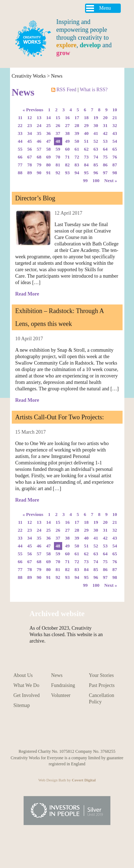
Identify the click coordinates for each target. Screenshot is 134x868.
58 (48, 149)
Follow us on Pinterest (59, 731)
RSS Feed (64, 90)
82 (67, 165)
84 (86, 165)
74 (96, 157)
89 (29, 173)
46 (39, 141)
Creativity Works (29, 76)
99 (85, 181)
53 (105, 141)
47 (48, 141)
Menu (105, 8)
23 (29, 125)
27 (67, 125)
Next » (111, 181)
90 (39, 173)
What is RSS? (94, 90)
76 (115, 157)
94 (77, 173)
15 (58, 118)
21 (115, 118)
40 (86, 133)
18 (86, 118)
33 (20, 133)
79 (39, 165)
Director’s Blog (35, 198)
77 (20, 165)
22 (20, 125)
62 (86, 149)
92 (58, 173)
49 (67, 141)
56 (29, 149)
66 (20, 157)
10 (115, 110)
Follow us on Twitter (91, 731)
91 (48, 173)
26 (58, 125)
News (57, 76)
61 (77, 149)
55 (20, 149)
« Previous (33, 110)
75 (105, 157)
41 (96, 133)
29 (86, 125)
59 (58, 149)
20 (105, 118)
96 (96, 173)
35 (39, 133)
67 (29, 157)
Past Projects (102, 685)
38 (67, 133)
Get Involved (27, 695)
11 (20, 118)
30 (96, 125)
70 (58, 157)
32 (115, 125)
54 (115, 141)
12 (29, 118)
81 (58, 165)
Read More (27, 294)
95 (86, 173)
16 (67, 118)
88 (20, 173)
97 (105, 173)
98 (115, 173)
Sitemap (22, 705)
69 (48, 157)
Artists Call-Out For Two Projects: (60, 417)
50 (77, 141)
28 (77, 125)
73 (86, 157)
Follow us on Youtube (27, 731)
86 (105, 165)
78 (29, 165)
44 (20, 141)
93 (67, 173)
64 (105, 149)
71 (67, 157)
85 (96, 165)
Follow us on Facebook (75, 731)
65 (115, 149)
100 (96, 181)
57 (39, 149)
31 (105, 125)
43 (115, 133)
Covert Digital (84, 780)
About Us (23, 675)
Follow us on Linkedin (107, 731)
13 (39, 118)
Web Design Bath (52, 780)
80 (48, 165)
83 (77, 165)
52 (96, 141)
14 (48, 118)
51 (86, 141)
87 (115, 165)
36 (48, 133)
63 (96, 149)
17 (77, 118)
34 (29, 133)
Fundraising (63, 685)
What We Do (26, 685)
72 (77, 157)
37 (58, 133)
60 (67, 149)
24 (39, 125)
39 (77, 133)
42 (105, 133)
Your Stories (101, 675)
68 (39, 157)
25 (48, 125)
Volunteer (61, 695)
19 (96, 118)
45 (29, 141)
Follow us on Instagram (43, 731)
